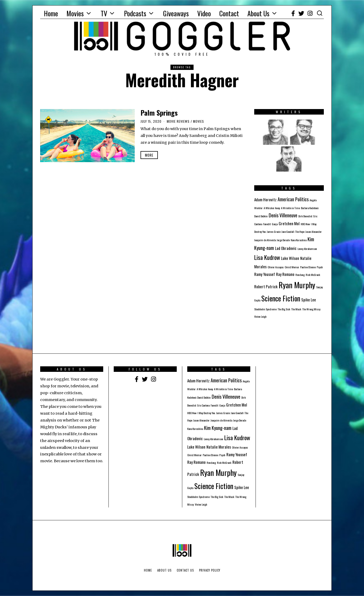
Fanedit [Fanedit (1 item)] (267, 224)
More (149, 155)
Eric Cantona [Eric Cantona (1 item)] (203, 405)
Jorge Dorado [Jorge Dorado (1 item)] (283, 240)
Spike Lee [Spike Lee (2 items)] (309, 300)
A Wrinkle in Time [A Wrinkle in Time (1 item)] (290, 208)
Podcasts (135, 13)
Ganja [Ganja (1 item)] (275, 224)
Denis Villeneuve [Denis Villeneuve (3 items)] (283, 215)
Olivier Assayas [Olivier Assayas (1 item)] (276, 267)
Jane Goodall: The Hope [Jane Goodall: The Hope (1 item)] (293, 232)
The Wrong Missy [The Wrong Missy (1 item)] (311, 309)
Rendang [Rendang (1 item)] (300, 275)
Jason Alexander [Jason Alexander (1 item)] (314, 232)
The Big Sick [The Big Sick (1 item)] (284, 309)
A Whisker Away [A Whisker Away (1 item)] (272, 208)
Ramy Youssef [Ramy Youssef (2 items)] (265, 274)
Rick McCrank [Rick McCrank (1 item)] (313, 275)
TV (104, 13)
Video (204, 13)
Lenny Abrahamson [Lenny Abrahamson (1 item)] (307, 249)
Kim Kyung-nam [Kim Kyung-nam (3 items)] (218, 428)
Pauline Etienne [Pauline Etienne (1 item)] (308, 267)
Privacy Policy (210, 570)
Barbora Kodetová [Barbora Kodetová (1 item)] (310, 208)
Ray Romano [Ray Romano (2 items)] (285, 274)
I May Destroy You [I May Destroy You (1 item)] (206, 413)
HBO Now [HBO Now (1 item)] (305, 224)
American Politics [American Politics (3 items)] (293, 199)
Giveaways (176, 13)
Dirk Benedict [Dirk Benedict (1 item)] (305, 216)
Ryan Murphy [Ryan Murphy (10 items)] (297, 285)
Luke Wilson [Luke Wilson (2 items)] (290, 258)
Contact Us (185, 570)
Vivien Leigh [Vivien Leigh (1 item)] (260, 316)
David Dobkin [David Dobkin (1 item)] (261, 216)
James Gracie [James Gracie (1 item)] (274, 232)
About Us (258, 13)
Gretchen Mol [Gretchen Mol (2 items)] (289, 223)
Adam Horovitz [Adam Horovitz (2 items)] (265, 199)
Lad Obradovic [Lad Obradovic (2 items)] (286, 248)
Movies (75, 13)
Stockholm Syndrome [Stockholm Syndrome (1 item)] (265, 309)
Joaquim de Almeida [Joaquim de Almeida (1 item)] (265, 240)
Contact (229, 13)
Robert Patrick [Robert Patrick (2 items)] (266, 286)
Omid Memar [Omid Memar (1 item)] (292, 267)
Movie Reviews (178, 121)
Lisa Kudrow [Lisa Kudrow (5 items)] (267, 257)
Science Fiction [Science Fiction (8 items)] (281, 298)
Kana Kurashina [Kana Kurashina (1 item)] (299, 240)
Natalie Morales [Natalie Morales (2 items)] (219, 447)
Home (51, 13)
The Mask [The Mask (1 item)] (296, 309)
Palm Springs (159, 113)
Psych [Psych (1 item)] (320, 267)
